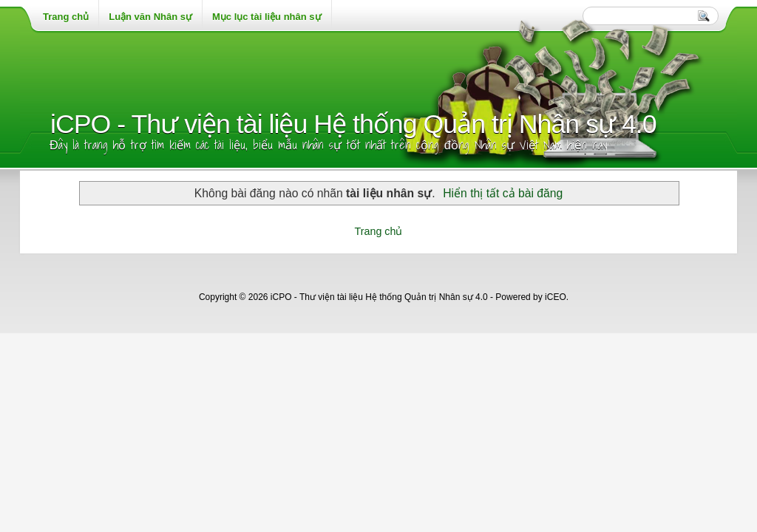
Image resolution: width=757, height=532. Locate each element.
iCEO (556, 297)
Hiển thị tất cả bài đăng (503, 193)
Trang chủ (379, 231)
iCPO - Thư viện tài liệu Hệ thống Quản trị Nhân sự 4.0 (353, 124)
